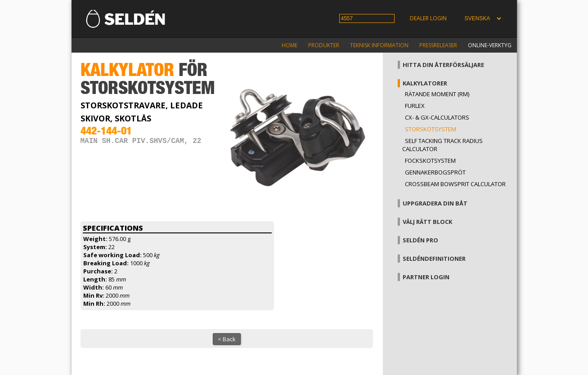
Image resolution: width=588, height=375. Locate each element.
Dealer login (428, 18)
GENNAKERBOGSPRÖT (435, 172)
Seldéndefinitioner (434, 259)
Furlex (415, 106)
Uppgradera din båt (435, 203)
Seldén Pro (420, 240)
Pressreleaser (438, 45)
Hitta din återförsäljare (443, 65)
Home (290, 45)
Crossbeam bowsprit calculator (455, 184)
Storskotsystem (431, 129)
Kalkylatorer (425, 83)
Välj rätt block (427, 222)
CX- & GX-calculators (437, 117)
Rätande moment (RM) (437, 94)
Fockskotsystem (430, 161)
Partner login (426, 277)
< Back (227, 339)
